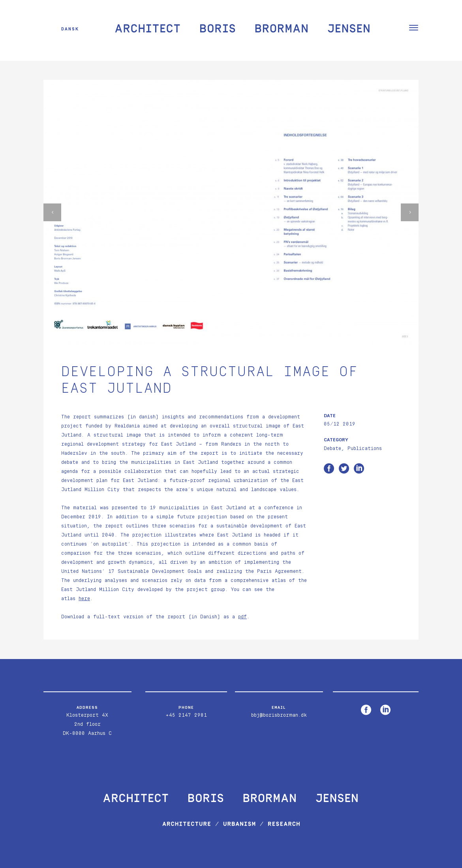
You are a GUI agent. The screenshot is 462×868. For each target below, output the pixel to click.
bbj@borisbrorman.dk (279, 715)
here (84, 599)
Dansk (70, 29)
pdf (242, 617)
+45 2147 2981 (186, 715)
